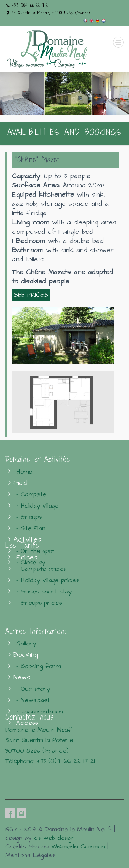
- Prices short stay (44, 592)
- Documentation (40, 711)
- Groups (29, 517)
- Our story (33, 689)
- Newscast (33, 700)
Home (24, 472)
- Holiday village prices (47, 580)
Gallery (26, 643)
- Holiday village (37, 506)
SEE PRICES (31, 295)
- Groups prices (39, 603)
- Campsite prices (41, 569)
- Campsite (31, 494)
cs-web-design (54, 838)
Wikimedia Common (78, 847)
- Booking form (38, 666)
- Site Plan (31, 528)
